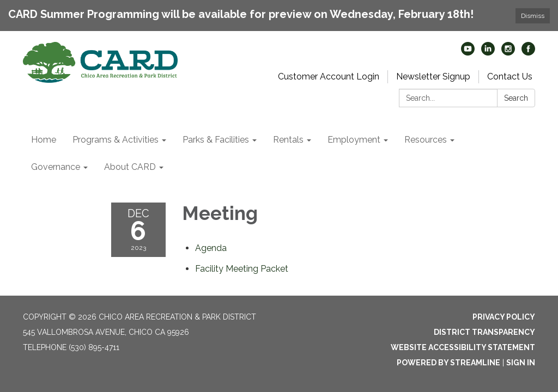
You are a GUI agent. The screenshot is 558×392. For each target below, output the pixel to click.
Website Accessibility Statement (463, 347)
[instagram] (508, 53)
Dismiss (533, 16)
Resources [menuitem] (426, 140)
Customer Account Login (329, 76)
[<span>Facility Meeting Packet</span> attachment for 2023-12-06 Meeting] (242, 269)
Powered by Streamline (448, 363)
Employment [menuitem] (354, 140)
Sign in (521, 363)
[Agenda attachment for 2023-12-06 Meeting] (211, 248)
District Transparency (484, 332)
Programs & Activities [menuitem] (116, 140)
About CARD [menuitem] (130, 167)
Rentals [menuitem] (288, 140)
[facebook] (528, 53)
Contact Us (510, 76)
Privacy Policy (504, 317)
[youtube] (468, 53)
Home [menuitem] (44, 140)
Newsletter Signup (433, 76)
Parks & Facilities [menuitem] (216, 140)
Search (516, 98)
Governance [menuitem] (56, 167)
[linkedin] (488, 53)
